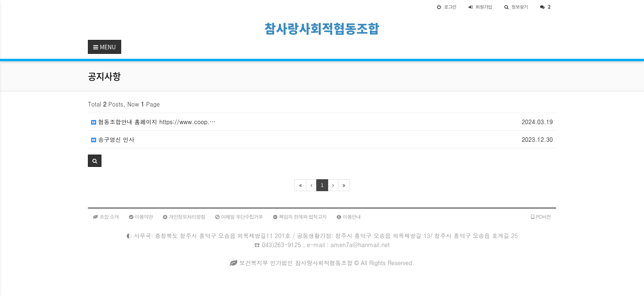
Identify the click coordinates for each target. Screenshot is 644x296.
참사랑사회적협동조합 (322, 28)
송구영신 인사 (113, 139)
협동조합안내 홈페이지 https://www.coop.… (153, 122)
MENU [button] (105, 47)
